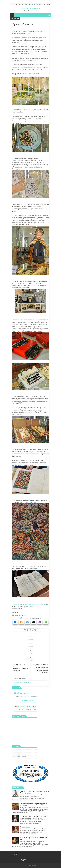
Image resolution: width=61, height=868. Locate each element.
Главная (15, 19)
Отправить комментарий (22, 682)
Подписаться (37, 4)
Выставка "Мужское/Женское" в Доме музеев (29, 604)
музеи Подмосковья (18, 754)
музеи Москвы (17, 751)
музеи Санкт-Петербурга (20, 757)
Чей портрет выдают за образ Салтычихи (34, 816)
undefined (30, 637)
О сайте (47, 4)
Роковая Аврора (25, 827)
